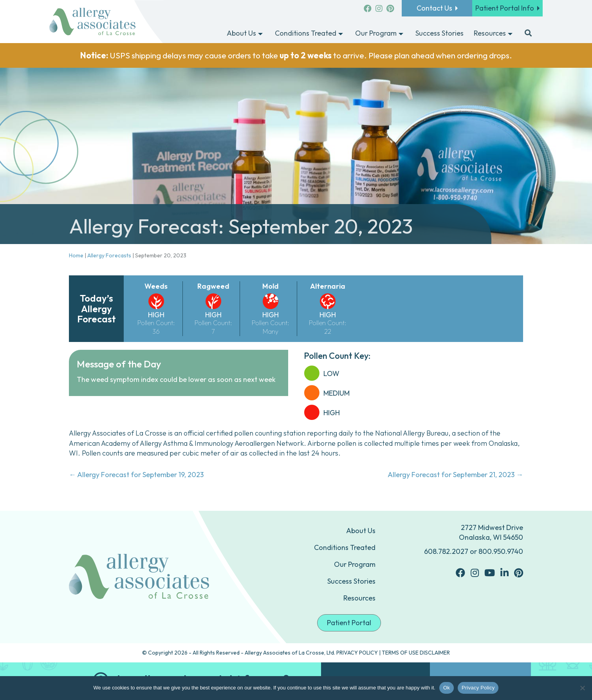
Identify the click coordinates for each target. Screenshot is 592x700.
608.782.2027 (446, 551)
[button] (528, 34)
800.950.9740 (501, 551)
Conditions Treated (345, 547)
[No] (582, 688)
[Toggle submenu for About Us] (260, 34)
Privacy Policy (478, 688)
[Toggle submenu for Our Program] (401, 34)
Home (76, 255)
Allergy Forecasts (109, 255)
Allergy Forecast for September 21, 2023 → (455, 475)
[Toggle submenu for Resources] (510, 34)
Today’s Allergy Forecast (97, 308)
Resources (359, 598)
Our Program (355, 564)
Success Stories (351, 581)
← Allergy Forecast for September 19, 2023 (136, 475)
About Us (361, 531)
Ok (447, 688)
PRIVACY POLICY (357, 653)
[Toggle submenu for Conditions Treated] (341, 34)
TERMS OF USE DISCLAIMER (416, 653)
